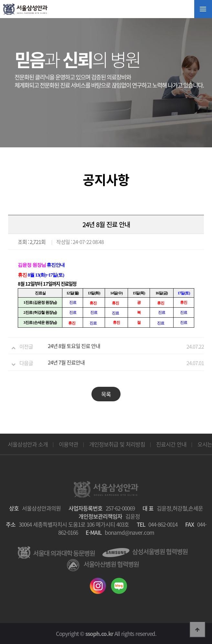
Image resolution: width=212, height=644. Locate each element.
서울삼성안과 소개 (28, 444)
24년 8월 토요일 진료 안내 (74, 346)
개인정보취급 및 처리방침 (117, 444)
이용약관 (69, 444)
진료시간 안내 (171, 444)
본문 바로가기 (0, 0)
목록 (106, 394)
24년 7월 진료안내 (66, 362)
